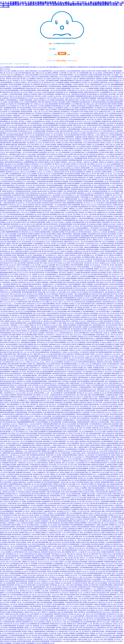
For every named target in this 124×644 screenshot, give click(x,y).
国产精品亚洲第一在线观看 (59, 176)
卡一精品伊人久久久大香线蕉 (105, 560)
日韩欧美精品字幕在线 (104, 189)
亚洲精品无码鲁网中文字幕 (46, 162)
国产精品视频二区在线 (10, 255)
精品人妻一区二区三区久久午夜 (9, 73)
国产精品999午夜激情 (55, 86)
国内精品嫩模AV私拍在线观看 (106, 486)
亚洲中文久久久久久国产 (55, 338)
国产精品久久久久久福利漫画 (92, 439)
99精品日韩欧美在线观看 (91, 319)
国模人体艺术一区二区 (116, 79)
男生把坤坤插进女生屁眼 (24, 307)
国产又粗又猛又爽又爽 (86, 226)
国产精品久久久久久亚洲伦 (57, 577)
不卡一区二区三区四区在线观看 (22, 596)
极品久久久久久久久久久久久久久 (109, 366)
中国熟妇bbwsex (7, 129)
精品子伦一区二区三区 (47, 226)
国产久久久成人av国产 (62, 141)
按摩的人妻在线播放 (45, 389)
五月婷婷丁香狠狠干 (102, 71)
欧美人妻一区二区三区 (10, 265)
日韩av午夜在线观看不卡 (78, 435)
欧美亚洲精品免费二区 (86, 102)
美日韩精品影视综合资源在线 (108, 247)
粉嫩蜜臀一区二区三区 (17, 280)
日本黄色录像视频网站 (31, 102)
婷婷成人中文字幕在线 (32, 160)
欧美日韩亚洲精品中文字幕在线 (101, 408)
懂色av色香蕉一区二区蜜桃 (111, 75)
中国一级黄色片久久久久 (54, 461)
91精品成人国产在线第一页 (91, 253)
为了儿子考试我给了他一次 (13, 106)
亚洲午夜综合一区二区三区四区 (110, 356)
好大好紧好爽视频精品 (48, 123)
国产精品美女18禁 (97, 146)
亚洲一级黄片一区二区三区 (104, 282)
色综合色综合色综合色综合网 (22, 166)
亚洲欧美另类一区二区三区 (15, 633)
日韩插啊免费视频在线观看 (38, 199)
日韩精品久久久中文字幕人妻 (57, 207)
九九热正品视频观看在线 (7, 511)
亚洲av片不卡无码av (57, 154)
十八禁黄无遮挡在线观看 (15, 94)
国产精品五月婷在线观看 (30, 434)
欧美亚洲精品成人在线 (103, 628)
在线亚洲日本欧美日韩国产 (72, 197)
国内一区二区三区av (55, 542)
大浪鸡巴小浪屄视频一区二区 (41, 100)
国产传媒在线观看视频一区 (22, 505)
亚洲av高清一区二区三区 (46, 183)
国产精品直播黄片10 (76, 82)
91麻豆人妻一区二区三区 (22, 141)
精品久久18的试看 (16, 331)
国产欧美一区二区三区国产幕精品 (97, 117)
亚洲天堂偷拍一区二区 (38, 302)
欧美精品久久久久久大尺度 (85, 337)
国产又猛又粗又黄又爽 (54, 348)
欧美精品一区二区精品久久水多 (88, 212)
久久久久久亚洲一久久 (67, 158)
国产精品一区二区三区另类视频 (102, 538)
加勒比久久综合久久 (44, 170)
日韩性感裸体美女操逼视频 (28, 342)
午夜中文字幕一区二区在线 (112, 145)
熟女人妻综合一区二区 (38, 145)
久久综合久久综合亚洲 (48, 88)
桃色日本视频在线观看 (17, 453)
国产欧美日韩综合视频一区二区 (77, 216)
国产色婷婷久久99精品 (41, 633)
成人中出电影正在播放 (21, 385)
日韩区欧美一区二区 (98, 428)
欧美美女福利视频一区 (8, 457)
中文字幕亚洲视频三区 (25, 420)
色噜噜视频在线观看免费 (29, 150)
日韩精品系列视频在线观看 (69, 455)
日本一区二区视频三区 (84, 199)
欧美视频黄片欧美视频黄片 (106, 296)
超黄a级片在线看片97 (99, 476)
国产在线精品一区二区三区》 (41, 395)
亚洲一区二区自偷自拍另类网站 (99, 80)
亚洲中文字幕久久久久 (58, 79)
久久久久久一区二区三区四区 (8, 616)
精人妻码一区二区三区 (44, 174)
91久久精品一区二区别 (33, 240)
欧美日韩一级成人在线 (103, 201)
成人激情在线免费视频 (46, 371)
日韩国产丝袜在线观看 (18, 529)
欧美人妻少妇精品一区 (71, 232)
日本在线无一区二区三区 (62, 335)
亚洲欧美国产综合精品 (98, 631)
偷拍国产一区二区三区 (93, 216)
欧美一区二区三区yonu (17, 350)
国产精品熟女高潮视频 (61, 216)
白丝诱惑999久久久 (9, 393)
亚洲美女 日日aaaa (106, 143)
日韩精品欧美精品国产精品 (68, 146)
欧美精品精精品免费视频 (65, 521)
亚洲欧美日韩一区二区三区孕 (70, 461)
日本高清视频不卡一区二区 (33, 643)
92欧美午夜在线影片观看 (107, 626)
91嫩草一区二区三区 (52, 222)
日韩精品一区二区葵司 (62, 143)
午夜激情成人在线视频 (92, 249)
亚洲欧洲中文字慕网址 (102, 79)
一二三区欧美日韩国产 (64, 498)
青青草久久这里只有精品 (50, 230)
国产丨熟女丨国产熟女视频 (18, 263)
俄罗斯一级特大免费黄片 (58, 389)
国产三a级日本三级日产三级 (21, 222)
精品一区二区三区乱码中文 (65, 573)
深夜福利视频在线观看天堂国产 (87, 391)
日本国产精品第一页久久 (103, 335)
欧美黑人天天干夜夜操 (69, 401)
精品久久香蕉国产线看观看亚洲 (18, 370)
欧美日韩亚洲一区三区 (62, 92)
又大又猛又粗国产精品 (86, 113)
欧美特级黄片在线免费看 (91, 296)
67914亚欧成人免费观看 (66, 125)
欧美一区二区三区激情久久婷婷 (23, 531)
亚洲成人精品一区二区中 (91, 397)
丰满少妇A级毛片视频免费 (26, 344)
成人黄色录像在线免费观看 (29, 236)
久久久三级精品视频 (23, 447)
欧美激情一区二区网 (93, 366)
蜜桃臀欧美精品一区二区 (49, 286)
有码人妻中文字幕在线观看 (56, 317)
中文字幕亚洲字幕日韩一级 (103, 455)
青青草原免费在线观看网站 (44, 373)
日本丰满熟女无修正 (105, 569)
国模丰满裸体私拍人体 (115, 80)
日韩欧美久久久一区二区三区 (112, 354)
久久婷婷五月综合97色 (42, 187)
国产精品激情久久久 (18, 383)
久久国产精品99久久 (109, 240)
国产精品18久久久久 (50, 82)
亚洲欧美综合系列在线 (46, 430)
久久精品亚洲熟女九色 (39, 121)
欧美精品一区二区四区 (36, 470)
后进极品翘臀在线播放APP (67, 80)
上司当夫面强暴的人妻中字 (68, 410)
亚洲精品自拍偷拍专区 (75, 412)
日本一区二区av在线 (69, 261)
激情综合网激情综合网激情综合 (14, 162)
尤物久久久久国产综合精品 (70, 587)
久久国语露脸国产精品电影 (62, 616)
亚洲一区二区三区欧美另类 (91, 554)
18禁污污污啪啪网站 (87, 284)
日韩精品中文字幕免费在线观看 (60, 170)
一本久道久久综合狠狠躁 (59, 210)
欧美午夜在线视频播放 (41, 218)
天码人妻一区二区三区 (41, 536)
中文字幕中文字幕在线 (101, 218)
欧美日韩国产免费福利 (15, 335)
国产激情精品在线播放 (13, 567)
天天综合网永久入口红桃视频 (62, 635)
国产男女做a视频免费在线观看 (19, 253)
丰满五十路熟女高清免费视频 (38, 432)
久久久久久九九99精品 (29, 397)
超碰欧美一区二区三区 (71, 575)
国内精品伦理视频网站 (6, 410)
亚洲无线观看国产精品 (55, 381)
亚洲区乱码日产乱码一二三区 (107, 112)
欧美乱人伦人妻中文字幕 (88, 71)
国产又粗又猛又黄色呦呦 (46, 205)
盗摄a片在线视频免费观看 (92, 247)
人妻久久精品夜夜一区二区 (45, 375)
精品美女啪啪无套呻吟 (8, 185)
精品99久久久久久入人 (83, 571)
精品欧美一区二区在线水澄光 (30, 331)
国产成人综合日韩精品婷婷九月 (18, 98)
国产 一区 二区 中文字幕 (27, 352)
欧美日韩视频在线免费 (92, 612)
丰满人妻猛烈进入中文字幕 (15, 459)
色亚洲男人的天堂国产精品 (91, 585)
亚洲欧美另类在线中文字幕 (91, 92)
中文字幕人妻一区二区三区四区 (47, 249)
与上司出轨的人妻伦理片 (55, 220)
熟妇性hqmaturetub (94, 110)
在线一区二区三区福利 (67, 348)
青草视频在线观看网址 (111, 251)
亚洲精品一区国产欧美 (115, 90)
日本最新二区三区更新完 (7, 104)
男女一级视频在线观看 (39, 364)
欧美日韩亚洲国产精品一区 (83, 472)
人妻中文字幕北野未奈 (31, 71)
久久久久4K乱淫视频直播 (116, 540)
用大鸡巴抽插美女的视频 (23, 179)
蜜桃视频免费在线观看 (107, 482)
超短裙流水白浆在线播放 (39, 420)
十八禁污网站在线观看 (99, 261)
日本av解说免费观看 (67, 626)
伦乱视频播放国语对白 (16, 174)
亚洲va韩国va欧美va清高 (94, 505)
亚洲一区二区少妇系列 (30, 461)
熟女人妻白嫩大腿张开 (116, 628)
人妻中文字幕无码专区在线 (33, 499)
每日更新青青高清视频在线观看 (74, 253)
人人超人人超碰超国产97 (39, 472)
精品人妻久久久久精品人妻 (85, 259)
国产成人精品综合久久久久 (102, 426)
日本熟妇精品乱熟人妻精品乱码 (105, 304)
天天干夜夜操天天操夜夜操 (8, 395)
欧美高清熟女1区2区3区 (116, 113)
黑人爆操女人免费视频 (52, 73)
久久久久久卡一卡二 (20, 362)
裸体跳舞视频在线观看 (81, 158)
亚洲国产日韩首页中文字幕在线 (68, 368)
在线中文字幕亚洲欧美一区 (94, 342)
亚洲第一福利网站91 (88, 170)
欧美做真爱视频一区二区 (44, 154)
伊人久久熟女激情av (46, 164)
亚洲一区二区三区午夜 (16, 96)
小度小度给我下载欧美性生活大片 (98, 214)
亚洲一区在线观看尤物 (63, 319)
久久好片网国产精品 (77, 104)
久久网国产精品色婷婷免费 (82, 273)
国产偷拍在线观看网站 (43, 490)
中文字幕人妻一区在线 (108, 265)
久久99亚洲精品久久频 (16, 563)
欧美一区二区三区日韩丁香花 (36, 428)
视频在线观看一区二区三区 (112, 168)
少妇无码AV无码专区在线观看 (78, 117)
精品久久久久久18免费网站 (28, 172)
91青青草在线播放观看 (83, 527)
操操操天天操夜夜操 (34, 234)
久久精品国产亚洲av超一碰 (24, 476)
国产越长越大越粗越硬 (85, 641)
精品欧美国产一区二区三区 (104, 360)
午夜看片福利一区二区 (73, 90)
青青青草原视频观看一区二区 (63, 342)
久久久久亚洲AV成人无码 (78, 302)
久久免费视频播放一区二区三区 (109, 92)
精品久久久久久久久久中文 (45, 280)
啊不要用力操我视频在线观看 (43, 232)
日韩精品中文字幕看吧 (27, 523)
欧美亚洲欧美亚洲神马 (15, 467)
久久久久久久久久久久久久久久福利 (48, 562)
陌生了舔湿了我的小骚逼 (84, 395)
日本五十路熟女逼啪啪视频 (69, 278)
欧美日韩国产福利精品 (83, 482)
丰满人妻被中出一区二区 (97, 418)
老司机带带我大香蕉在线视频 (45, 181)
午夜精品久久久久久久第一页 (35, 269)
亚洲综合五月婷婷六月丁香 (61, 172)
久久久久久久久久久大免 (14, 133)
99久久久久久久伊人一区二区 (115, 379)
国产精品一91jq (48, 321)
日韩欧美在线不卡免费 (98, 199)
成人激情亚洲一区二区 (16, 315)
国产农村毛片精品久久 (108, 505)
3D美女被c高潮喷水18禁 (18, 579)
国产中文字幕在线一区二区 (36, 82)
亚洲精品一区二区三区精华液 (80, 292)
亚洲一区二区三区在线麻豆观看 (51, 608)
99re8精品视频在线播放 (105, 346)
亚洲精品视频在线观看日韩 (21, 606)
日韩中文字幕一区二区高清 (73, 98)
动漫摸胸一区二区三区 (109, 224)
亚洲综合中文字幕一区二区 (58, 238)
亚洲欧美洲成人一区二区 (57, 77)
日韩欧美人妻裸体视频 (115, 115)
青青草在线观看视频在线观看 (77, 119)
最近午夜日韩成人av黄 (24, 168)
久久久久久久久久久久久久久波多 (100, 414)
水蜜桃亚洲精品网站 (40, 631)
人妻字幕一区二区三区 (95, 521)
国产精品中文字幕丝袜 (97, 238)
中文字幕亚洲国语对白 (60, 201)
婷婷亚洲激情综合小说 (84, 207)
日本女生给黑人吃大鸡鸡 (70, 177)
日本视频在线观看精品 (44, 298)
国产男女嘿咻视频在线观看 (30, 335)
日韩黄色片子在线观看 (61, 309)
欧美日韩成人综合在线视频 (98, 273)
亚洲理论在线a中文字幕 (24, 637)
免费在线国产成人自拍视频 (39, 179)
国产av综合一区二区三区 (93, 501)
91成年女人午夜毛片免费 (45, 209)
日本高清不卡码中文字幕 (75, 628)
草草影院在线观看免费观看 (11, 218)
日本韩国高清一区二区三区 (101, 637)
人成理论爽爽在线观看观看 (35, 323)
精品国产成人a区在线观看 (61, 397)
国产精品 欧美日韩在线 (21, 271)
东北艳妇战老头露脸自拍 (112, 298)
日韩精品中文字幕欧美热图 (78, 106)
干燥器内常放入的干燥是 (88, 494)
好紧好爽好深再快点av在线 (65, 470)
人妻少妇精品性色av (110, 292)
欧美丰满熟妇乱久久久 (110, 131)
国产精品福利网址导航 (10, 422)
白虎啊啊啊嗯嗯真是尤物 (7, 119)
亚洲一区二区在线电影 (53, 494)
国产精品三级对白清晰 (13, 352)
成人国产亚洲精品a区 (34, 552)
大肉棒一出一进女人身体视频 (41, 476)
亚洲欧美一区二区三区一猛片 (102, 269)
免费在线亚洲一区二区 (24, 145)
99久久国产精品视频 (28, 158)
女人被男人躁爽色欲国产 (71, 641)
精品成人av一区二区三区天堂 (48, 404)
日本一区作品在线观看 (41, 618)
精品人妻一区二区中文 (87, 426)
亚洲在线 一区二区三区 (91, 189)
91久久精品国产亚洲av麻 (95, 274)
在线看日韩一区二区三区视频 (44, 139)
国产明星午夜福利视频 (38, 307)
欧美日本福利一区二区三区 (65, 447)
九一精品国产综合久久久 (80, 565)
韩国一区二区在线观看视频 (30, 176)
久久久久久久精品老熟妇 (75, 459)
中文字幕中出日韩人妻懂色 (106, 152)
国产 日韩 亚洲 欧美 (11, 127)
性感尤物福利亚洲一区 (47, 360)
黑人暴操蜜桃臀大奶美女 (82, 633)
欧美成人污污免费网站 (67, 251)
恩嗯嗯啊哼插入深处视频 (84, 344)
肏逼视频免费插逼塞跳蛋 (15, 484)
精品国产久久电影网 (27, 110)
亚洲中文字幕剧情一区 (44, 176)
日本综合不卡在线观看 (87, 77)
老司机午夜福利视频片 (83, 267)
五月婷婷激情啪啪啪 (42, 550)
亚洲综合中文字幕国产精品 (50, 288)
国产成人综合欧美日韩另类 (37, 273)
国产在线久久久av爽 (85, 179)
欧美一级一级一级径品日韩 (30, 106)
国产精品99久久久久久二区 (113, 327)
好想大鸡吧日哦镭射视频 (11, 90)
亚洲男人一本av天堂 (73, 156)
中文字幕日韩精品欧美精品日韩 (15, 214)
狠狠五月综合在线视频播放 (50, 214)
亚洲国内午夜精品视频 (26, 100)
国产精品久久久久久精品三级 (49, 84)
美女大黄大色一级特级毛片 (74, 139)
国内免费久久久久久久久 (13, 172)
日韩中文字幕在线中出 (108, 434)
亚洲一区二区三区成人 (68, 463)
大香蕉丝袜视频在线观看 (92, 457)
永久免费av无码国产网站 (15, 247)
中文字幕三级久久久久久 (92, 243)
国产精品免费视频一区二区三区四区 (73, 148)
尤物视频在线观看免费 (83, 422)
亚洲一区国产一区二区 (115, 276)
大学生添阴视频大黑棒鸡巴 (29, 375)
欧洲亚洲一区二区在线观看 (42, 515)
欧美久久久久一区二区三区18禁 (41, 457)
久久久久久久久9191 (60, 360)
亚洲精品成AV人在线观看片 (56, 377)
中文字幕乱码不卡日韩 (77, 112)
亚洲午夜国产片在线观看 (14, 176)
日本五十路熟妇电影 (22, 583)
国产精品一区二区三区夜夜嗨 (90, 82)
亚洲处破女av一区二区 (59, 115)
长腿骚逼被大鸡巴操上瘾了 (10, 463)
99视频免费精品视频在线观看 (71, 338)
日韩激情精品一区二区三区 (18, 371)
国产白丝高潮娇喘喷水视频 (88, 622)
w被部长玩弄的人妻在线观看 (111, 424)
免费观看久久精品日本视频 (90, 399)
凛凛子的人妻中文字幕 (64, 290)
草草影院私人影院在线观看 (88, 282)
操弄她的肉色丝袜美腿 (117, 509)
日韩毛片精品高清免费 (102, 492)
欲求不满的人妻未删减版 (65, 84)
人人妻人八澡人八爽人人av (46, 437)
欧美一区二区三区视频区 (30, 174)
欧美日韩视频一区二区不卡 (12, 550)
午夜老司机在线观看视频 (82, 414)
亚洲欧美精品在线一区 (109, 125)
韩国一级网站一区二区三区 (105, 174)
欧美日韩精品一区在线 (15, 488)
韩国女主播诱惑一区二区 (14, 241)
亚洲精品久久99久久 (88, 513)
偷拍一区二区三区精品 (96, 73)
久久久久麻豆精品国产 (110, 633)
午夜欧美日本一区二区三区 (90, 150)
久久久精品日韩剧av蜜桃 (29, 602)
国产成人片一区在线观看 (27, 187)
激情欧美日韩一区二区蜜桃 (86, 177)
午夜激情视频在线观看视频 (15, 201)
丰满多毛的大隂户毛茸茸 (72, 515)
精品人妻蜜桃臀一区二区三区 (11, 486)
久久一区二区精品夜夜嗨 (63, 152)
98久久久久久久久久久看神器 (84, 261)
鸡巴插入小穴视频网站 (81, 488)
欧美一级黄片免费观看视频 (67, 203)
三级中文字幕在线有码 (102, 139)
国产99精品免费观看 (64, 104)
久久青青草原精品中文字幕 (31, 389)
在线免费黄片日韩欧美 (15, 154)
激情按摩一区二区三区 (98, 179)
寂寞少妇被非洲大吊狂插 (72, 100)
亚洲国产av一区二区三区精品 (50, 581)
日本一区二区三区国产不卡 (13, 86)
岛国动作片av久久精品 (44, 579)
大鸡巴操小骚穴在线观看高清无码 (99, 503)
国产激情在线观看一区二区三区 (12, 197)
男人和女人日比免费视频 (17, 358)
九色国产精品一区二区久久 (78, 321)
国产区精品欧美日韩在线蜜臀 (100, 115)
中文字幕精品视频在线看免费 (17, 635)
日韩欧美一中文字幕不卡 (60, 129)
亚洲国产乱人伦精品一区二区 (114, 447)
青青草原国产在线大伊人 (61, 371)
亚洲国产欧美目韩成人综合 (46, 296)
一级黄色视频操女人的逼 (22, 278)
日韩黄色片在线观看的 (40, 261)
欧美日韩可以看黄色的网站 (32, 226)
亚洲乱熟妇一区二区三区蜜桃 (43, 416)
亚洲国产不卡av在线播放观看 (46, 94)
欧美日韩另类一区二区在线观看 (92, 579)
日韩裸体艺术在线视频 (24, 257)
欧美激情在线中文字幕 (61, 412)
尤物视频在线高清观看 (71, 199)
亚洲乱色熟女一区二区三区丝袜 (37, 253)
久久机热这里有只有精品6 (27, 306)
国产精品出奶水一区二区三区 (18, 426)
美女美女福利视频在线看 (15, 437)
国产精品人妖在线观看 (69, 193)
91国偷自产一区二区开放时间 (86, 455)
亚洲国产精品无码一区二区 (101, 113)
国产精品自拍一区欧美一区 (24, 626)
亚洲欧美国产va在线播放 (56, 187)
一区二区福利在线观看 (60, 205)
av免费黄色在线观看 (85, 115)
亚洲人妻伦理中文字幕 (33, 371)
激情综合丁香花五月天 (59, 598)
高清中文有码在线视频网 (46, 201)
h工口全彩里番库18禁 (87, 183)
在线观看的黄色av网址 (48, 141)
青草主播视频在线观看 (60, 183)
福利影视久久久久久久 (110, 377)
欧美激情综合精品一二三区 (28, 567)
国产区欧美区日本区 (29, 96)
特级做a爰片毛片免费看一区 (76, 529)
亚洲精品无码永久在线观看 (101, 197)
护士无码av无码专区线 (12, 313)
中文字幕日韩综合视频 (42, 585)
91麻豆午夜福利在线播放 (115, 214)
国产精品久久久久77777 (111, 428)
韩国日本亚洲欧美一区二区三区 (16, 210)
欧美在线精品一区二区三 (11, 177)
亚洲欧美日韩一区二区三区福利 (106, 212)
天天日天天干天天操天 (23, 199)
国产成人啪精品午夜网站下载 (88, 306)
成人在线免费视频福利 (15, 507)
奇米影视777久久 (118, 406)
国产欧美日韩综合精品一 (85, 232)
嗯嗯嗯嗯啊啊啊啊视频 (50, 117)
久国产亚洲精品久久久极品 (17, 402)
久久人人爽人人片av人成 (84, 364)
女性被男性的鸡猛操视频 (69, 422)
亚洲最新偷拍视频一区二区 (72, 306)
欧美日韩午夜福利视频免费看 (33, 383)
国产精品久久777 (71, 195)
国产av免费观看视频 (102, 276)
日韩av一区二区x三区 (107, 563)
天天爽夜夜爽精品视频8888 (73, 300)
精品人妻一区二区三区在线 (54, 587)
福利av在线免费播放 (50, 269)
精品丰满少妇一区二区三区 (26, 282)
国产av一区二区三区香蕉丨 (17, 160)
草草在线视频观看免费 (69, 220)
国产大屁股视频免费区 (41, 449)
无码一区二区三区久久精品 (36, 271)
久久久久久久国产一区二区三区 (24, 393)
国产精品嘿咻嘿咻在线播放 (107, 457)
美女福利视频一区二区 (10, 401)
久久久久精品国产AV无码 (28, 267)
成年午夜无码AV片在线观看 (72, 174)
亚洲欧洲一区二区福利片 (55, 193)
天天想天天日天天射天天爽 (39, 108)
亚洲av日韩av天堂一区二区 (33, 88)
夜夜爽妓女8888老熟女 (72, 567)
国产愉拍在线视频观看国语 (67, 240)
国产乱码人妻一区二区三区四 (45, 342)
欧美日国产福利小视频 (104, 104)
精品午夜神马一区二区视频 (18, 501)
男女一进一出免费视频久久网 (15, 75)
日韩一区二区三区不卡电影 (76, 247)
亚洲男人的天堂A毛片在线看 (86, 492)
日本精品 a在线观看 (50, 145)
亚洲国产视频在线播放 (77, 635)
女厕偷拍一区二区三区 (38, 274)
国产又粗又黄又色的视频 (24, 108)
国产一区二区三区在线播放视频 (18, 220)
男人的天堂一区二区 (81, 121)
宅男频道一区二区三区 (6, 222)
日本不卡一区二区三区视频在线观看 (34, 135)
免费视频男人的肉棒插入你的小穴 (73, 531)
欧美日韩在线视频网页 (77, 265)
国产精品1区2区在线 (49, 119)
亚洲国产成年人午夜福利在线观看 (86, 410)
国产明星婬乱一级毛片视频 (108, 94)
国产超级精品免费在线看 (10, 145)
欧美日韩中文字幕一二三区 (93, 435)
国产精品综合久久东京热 (76, 123)
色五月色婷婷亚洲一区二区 (49, 383)
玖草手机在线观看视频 (40, 486)
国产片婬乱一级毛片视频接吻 (63, 552)
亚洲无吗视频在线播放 (65, 230)
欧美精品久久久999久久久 (30, 170)
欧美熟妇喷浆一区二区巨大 (84, 193)
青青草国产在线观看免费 (22, 622)
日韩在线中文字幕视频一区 (51, 323)
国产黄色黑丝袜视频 (83, 424)
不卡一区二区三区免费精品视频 (112, 164)
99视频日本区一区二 (66, 608)
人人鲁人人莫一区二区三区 (40, 112)
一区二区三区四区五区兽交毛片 (15, 226)
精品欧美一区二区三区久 (112, 96)
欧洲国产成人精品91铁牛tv (32, 164)
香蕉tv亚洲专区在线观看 (47, 309)
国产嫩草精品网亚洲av (17, 612)
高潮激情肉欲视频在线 (110, 562)
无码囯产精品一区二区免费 (53, 455)
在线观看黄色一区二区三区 (106, 150)
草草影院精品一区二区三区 (18, 240)
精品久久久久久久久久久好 (21, 273)
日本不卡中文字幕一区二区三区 (55, 98)
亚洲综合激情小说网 (99, 226)
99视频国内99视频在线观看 (70, 86)
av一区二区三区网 (35, 265)
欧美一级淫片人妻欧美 (31, 358)
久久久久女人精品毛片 (59, 71)
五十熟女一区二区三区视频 (22, 468)
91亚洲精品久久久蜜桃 (32, 129)
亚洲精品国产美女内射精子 (70, 387)
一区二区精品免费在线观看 (70, 478)
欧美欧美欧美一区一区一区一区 (15, 554)
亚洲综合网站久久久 (52, 631)
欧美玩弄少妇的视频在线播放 (26, 604)
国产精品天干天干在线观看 (10, 257)
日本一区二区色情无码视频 (115, 191)
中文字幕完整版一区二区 (90, 371)
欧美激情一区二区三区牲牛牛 (46, 335)
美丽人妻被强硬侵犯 (109, 146)
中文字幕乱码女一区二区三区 (88, 406)
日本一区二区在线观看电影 (54, 401)
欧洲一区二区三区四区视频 (72, 77)
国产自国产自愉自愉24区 (116, 177)
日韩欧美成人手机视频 (52, 428)
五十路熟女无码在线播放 (37, 509)
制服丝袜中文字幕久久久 (32, 346)
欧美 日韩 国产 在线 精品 (101, 430)
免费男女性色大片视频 (79, 286)
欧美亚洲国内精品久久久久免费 (61, 106)
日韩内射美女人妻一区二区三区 (38, 193)
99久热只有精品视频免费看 (47, 453)
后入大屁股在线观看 (14, 112)
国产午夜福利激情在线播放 (22, 104)
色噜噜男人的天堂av (10, 321)
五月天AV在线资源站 (100, 618)
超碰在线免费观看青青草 (41, 527)
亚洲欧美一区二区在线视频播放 (95, 145)
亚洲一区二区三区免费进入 (101, 307)
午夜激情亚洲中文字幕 (28, 86)
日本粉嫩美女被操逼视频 (101, 515)
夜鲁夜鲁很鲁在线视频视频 (88, 98)
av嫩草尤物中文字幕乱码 (22, 251)
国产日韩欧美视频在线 (106, 216)
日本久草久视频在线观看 (96, 401)
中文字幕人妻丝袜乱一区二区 (81, 84)
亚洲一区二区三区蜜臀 (86, 443)
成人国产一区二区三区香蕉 (59, 243)
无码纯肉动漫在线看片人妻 (103, 300)
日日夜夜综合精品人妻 (109, 73)
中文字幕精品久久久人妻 (101, 108)
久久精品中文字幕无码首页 (59, 340)
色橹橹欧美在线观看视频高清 (18, 573)
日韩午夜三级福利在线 (64, 356)
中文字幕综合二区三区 (72, 166)
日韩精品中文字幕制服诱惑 (48, 329)
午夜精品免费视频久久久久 (74, 496)
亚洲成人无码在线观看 (115, 154)
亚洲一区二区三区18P (50, 168)
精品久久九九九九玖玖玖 (114, 478)
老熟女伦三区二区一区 (6, 230)
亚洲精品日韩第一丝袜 (103, 484)
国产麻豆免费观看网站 (82, 468)
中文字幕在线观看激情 (60, 156)
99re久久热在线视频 (72, 207)
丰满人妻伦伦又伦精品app (70, 639)
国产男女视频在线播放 (55, 259)
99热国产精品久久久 (59, 236)
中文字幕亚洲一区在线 (19, 643)
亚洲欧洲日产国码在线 (91, 271)
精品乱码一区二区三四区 (78, 501)
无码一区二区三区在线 (46, 189)
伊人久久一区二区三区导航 (57, 166)
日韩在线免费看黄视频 (19, 88)
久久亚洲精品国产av (46, 350)
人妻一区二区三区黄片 (97, 168)
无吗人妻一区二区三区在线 (97, 571)
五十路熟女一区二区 (24, 589)
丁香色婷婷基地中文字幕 (22, 193)
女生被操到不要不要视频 (34, 501)
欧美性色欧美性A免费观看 (32, 189)
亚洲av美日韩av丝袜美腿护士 (52, 245)
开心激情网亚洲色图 (98, 193)
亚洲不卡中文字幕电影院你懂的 (40, 77)
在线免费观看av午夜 (47, 501)
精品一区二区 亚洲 (30, 139)
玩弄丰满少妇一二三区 (13, 267)
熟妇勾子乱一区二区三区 (21, 92)
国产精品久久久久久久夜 (26, 614)
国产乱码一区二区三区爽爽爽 (13, 150)
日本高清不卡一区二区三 (19, 80)
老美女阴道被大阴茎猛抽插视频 (15, 135)
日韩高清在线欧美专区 (36, 137)
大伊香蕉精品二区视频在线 (75, 620)
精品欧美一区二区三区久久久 (12, 110)
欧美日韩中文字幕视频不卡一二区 (99, 154)
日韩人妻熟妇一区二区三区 (95, 164)
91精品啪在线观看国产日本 (80, 370)
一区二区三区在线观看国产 (8, 179)
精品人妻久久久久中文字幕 (26, 515)
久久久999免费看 (42, 461)
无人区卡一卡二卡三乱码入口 (45, 172)
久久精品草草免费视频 (111, 203)
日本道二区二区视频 (63, 255)
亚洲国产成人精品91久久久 (15, 461)
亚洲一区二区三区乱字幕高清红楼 (38, 220)
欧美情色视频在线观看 (94, 565)
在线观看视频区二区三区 (46, 331)
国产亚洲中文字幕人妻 (49, 143)
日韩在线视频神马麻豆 (41, 86)
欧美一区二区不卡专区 (71, 465)
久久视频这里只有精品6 (32, 309)
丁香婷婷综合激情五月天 (66, 333)
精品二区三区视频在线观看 (44, 602)
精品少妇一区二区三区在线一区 (32, 247)
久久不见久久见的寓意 (89, 160)
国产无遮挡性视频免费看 (50, 470)
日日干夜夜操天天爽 (36, 251)
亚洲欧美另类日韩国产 (23, 465)
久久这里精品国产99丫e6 (58, 113)
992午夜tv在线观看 (115, 181)
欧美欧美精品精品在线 (63, 117)
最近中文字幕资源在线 (23, 265)
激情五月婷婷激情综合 (81, 110)
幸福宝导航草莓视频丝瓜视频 (66, 110)
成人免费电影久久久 (22, 401)
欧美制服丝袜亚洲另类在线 (23, 191)
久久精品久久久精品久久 (20, 82)
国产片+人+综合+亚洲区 (29, 154)
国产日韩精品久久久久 (59, 276)
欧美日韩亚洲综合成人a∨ (110, 302)
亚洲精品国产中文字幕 (16, 170)
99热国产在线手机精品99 (98, 527)
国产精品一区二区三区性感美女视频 (70, 494)
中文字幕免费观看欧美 (94, 370)
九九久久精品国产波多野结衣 (91, 143)
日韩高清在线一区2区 (17, 439)
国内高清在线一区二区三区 (59, 554)
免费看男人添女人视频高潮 (49, 451)
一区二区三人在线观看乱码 (29, 298)
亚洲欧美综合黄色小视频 (24, 302)
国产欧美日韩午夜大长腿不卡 (8, 381)
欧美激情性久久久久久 (93, 133)
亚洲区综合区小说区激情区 (95, 470)
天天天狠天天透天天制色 (42, 148)
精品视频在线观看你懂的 (19, 143)
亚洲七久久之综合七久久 (76, 397)
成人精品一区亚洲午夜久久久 (51, 228)
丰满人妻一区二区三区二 (15, 205)
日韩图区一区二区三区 (116, 337)
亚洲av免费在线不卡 (29, 406)
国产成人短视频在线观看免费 (17, 296)
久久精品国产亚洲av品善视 (8, 542)
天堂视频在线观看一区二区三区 (60, 579)
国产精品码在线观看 (72, 238)
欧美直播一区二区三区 (43, 212)
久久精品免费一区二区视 (66, 73)
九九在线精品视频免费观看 (113, 542)
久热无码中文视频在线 (53, 146)
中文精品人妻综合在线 (106, 253)
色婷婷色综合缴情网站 (100, 604)
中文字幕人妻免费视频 (44, 106)
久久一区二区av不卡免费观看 (41, 418)
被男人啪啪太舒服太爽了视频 (52, 414)
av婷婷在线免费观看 (112, 443)
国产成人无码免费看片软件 (81, 333)
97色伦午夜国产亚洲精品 (66, 75)
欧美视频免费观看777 (51, 271)
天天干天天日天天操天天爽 (111, 608)
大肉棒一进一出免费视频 (110, 333)
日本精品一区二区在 (75, 304)
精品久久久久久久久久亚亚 (103, 280)
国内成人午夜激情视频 (59, 443)
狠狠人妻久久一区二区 (102, 257)
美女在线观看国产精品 (32, 296)
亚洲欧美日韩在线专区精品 (94, 125)
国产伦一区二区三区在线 (45, 276)
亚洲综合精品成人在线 (72, 115)
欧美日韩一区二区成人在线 (105, 306)
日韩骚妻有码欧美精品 (39, 587)
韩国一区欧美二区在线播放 (37, 333)
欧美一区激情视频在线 (111, 381)
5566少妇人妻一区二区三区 (12, 624)
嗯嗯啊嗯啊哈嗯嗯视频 (26, 313)
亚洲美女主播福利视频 (72, 102)
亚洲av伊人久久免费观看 (91, 162)
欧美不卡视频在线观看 (31, 280)
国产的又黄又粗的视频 (15, 84)
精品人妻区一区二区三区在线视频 (14, 164)
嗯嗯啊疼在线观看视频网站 (39, 257)
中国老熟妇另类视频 (111, 631)
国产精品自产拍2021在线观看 (38, 571)
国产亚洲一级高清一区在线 (97, 379)
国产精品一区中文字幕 (94, 158)
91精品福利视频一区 (38, 255)
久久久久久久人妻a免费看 (29, 212)
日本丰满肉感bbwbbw (113, 364)
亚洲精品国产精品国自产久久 (26, 113)
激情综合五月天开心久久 (50, 480)
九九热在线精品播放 (113, 187)
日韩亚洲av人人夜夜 (75, 255)
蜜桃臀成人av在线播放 (61, 437)
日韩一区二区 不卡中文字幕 (67, 581)
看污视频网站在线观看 (88, 257)
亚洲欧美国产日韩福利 (116, 467)
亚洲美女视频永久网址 (56, 177)
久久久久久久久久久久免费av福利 (49, 240)
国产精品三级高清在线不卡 (97, 447)
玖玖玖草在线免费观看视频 (50, 125)
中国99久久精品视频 (57, 298)
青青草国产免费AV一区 (85, 191)
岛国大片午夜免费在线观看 (27, 377)
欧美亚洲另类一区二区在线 (10, 282)
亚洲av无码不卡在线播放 (83, 80)
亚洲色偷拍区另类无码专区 (78, 385)
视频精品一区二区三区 (67, 245)
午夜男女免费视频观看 (89, 335)
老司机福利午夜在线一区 (57, 476)
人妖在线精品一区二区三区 (34, 143)
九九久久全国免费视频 (73, 443)
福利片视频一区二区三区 (36, 447)
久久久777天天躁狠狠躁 (33, 115)
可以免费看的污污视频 (77, 509)
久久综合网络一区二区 (23, 509)
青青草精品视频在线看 (46, 300)
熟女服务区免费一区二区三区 (41, 474)
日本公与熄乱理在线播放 (59, 416)
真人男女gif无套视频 (12, 113)
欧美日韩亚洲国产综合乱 (88, 304)
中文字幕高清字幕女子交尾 (94, 286)
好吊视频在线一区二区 (56, 148)
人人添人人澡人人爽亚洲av (75, 162)
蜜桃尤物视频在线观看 (13, 187)
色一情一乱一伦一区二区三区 (45, 397)
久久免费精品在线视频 (92, 88)
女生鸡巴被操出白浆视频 (9, 465)
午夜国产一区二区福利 (65, 562)
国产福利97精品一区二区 (25, 131)
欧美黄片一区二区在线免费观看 (57, 513)
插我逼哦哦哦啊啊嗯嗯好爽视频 (26, 422)
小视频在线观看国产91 (104, 517)
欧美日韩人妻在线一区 (62, 123)
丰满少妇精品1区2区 (45, 569)
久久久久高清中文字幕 (103, 129)
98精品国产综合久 (23, 424)
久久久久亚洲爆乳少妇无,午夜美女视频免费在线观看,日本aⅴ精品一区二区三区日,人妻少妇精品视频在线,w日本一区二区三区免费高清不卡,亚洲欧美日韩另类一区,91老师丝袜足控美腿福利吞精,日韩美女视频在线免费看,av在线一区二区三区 (62, 4)
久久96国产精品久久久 (20, 410)
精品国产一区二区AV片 (35, 92)
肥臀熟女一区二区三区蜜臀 (101, 449)
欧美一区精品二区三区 (38, 73)
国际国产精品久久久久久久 (21, 117)
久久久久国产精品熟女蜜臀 (54, 354)
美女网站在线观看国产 (32, 183)
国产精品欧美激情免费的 (66, 224)
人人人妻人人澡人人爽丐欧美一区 (29, 404)
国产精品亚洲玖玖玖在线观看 (79, 329)
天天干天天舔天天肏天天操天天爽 (49, 75)
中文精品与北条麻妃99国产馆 (75, 373)
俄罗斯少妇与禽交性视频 (95, 75)
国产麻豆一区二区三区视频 (71, 108)
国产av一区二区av (5, 71)
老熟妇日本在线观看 (84, 86)
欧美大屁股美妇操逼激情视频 (114, 102)
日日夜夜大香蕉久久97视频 (31, 459)
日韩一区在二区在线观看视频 (76, 309)
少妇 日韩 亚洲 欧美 (13, 377)
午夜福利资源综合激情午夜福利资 (32, 284)
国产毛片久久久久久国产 (80, 288)
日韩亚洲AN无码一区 (11, 637)
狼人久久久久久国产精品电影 (15, 125)
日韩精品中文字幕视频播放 (45, 150)
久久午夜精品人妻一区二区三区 (40, 166)
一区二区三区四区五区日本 (115, 86)
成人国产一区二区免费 (18, 309)
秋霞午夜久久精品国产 (76, 141)
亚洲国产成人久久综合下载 (92, 358)
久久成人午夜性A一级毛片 (78, 453)
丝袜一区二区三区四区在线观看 (33, 125)
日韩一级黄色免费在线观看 (93, 434)
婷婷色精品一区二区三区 (21, 571)
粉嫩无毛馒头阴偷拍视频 (7, 412)
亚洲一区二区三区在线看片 (75, 127)
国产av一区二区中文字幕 (50, 573)
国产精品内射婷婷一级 (93, 94)
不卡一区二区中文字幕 (114, 267)
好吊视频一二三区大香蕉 (41, 591)
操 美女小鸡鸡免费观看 (87, 269)
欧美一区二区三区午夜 (113, 313)
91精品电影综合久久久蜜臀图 (92, 209)
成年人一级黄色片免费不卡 (82, 447)
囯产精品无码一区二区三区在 (115, 614)
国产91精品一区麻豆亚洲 (42, 113)
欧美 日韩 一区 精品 (41, 96)
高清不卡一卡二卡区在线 (100, 232)
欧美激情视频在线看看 (10, 626)
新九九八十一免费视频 (68, 534)
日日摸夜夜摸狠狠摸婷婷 (86, 108)
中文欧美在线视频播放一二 (83, 228)
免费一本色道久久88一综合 (32, 360)
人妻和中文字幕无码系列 (79, 145)
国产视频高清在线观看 (52, 80)
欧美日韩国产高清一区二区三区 (44, 133)
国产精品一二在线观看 (65, 222)
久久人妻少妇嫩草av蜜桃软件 (62, 189)
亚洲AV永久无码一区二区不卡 (109, 499)
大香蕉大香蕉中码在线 (19, 129)
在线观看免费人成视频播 (80, 234)
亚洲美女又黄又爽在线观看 (55, 257)
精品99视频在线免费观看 (91, 123)
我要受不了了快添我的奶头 (44, 598)
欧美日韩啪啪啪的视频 (22, 286)
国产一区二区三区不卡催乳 (93, 552)
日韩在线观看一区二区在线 (23, 408)
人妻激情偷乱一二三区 (19, 115)
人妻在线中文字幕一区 (37, 321)
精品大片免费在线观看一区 (75, 311)
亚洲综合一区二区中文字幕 (79, 164)
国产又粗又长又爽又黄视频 (48, 234)
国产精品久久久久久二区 (11, 391)
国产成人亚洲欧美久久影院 (31, 205)
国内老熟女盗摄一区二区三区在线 (103, 259)
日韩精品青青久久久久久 (99, 581)
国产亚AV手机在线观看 (22, 216)
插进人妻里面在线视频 (52, 104)
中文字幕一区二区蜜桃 (90, 230)
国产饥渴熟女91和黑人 (70, 395)
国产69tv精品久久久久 (91, 309)
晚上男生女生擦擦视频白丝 (77, 172)
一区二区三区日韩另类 (48, 370)
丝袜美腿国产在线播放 (63, 82)
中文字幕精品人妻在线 (18, 156)
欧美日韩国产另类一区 (28, 593)
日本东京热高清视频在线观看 (27, 90)
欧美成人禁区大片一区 (52, 333)
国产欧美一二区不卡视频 (98, 100)
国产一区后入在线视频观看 (21, 288)
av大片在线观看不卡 (19, 569)
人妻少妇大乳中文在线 (72, 604)
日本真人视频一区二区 (74, 484)
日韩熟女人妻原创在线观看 (67, 121)
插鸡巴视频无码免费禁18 (9, 137)
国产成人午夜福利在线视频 (50, 137)
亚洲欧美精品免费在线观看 (104, 98)
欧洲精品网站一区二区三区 (83, 203)
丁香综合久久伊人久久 (78, 280)
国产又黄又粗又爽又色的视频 (111, 329)
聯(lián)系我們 (61, 61)
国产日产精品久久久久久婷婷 (62, 263)
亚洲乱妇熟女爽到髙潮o (67, 131)
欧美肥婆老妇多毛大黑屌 (64, 379)
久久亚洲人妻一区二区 (85, 166)
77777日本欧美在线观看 (85, 575)
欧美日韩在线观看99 (6, 88)
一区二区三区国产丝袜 (29, 490)
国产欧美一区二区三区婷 (90, 210)
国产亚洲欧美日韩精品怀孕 (92, 563)
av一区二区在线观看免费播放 (16, 379)
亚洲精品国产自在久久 (46, 195)
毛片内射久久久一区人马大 (82, 131)
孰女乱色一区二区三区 (30, 595)
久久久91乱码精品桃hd (13, 207)
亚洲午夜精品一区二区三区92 (113, 179)
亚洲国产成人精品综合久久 (90, 602)
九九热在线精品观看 (63, 404)
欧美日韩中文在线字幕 (25, 492)
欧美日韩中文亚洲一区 (45, 160)
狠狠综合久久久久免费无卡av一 (55, 558)
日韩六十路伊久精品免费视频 (69, 492)
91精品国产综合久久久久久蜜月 (36, 80)
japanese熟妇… (31, 181)
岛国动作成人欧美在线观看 (80, 562)
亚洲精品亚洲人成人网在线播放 (64, 402)
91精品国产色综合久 (48, 284)
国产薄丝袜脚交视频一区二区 (15, 360)
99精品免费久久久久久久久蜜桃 (9, 274)
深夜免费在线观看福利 (32, 210)
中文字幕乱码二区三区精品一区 (68, 428)
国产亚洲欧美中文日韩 (31, 249)
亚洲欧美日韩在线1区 (57, 241)
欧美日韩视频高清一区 (45, 467)
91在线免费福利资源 (71, 449)
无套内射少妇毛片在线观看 (90, 315)
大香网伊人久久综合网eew (106, 162)
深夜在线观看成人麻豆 (99, 325)
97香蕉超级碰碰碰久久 (12, 100)
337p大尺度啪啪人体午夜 (7, 216)
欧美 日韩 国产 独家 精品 (82, 313)
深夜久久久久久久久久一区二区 (35, 362)
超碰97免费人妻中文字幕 (110, 294)
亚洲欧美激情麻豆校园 (32, 195)
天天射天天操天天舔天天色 (105, 205)
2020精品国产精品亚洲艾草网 (104, 170)
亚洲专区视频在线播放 (117, 426)
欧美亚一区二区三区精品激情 (67, 538)
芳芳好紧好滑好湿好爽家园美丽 (107, 595)
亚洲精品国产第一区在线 (99, 364)
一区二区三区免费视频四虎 (16, 189)
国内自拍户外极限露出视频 (44, 567)
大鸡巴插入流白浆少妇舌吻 (39, 191)
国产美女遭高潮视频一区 (34, 356)
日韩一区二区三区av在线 (12, 532)
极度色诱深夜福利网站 (84, 629)
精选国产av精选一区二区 (91, 112)
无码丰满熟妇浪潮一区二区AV (65, 610)
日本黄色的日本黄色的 (8, 414)
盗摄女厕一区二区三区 (37, 327)
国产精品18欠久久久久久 (67, 313)
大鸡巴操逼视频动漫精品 (87, 567)
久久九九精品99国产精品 (45, 71)
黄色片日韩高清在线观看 (78, 290)
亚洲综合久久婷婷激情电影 (20, 538)
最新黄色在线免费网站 (82, 534)
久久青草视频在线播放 (91, 152)
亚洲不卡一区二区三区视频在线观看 (98, 600)
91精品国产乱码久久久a (57, 306)
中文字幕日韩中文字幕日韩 (69, 344)
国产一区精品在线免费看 (115, 71)
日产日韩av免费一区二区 (29, 241)
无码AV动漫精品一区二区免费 (55, 637)
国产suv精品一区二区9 (82, 220)
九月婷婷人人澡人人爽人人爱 (23, 513)
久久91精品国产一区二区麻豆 (90, 596)
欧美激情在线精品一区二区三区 (9, 420)
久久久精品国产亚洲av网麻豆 (13, 598)
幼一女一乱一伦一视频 (36, 119)
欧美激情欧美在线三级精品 (68, 571)
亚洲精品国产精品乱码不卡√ (91, 519)
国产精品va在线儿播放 (26, 540)
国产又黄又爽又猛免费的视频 (40, 542)
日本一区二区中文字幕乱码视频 (20, 317)
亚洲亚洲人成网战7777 (72, 218)
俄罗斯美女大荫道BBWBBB (87, 79)
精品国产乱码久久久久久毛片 (33, 612)
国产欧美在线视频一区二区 (16, 102)
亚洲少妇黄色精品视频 (93, 441)
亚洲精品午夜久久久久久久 (104, 412)
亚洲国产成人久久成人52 (98, 278)
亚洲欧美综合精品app (90, 176)
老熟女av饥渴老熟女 (104, 317)
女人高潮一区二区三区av (54, 96)
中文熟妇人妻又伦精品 (71, 476)
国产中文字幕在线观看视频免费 (54, 589)
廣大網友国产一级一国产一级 (102, 77)
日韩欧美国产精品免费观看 (41, 177)
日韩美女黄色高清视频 (43, 90)
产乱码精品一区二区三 (62, 548)
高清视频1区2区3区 (99, 368)
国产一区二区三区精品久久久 (66, 168)
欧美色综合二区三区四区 (66, 294)
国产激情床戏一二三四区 (115, 232)
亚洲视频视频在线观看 (10, 108)
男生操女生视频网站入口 (91, 635)
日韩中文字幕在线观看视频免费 (114, 418)
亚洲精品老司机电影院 (16, 397)
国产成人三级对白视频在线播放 (33, 498)
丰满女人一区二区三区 (64, 302)
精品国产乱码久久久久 (33, 426)
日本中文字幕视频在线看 (63, 329)
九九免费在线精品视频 (8, 622)
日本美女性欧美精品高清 (101, 284)
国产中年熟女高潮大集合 (39, 494)
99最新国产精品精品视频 (64, 145)
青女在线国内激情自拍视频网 (44, 519)
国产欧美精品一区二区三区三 (99, 228)
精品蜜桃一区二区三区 (18, 71)
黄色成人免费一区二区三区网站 (47, 292)
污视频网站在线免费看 (18, 430)
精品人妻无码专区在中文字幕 (71, 282)
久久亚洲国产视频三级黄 (33, 156)
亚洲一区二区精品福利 (50, 447)
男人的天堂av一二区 (35, 141)
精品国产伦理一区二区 (94, 498)
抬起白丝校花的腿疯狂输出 (86, 218)
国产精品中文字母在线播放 (108, 234)
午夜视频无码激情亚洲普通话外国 (18, 581)
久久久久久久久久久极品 (115, 577)
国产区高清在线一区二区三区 (13, 375)
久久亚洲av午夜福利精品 (107, 243)
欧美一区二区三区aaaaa (57, 575)
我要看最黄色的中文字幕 (9, 199)
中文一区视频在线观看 (20, 209)
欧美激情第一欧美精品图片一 (44, 445)
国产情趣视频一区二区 (101, 255)
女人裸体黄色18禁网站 (111, 465)
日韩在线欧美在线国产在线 (89, 129)
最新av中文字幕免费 (37, 511)
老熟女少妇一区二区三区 (73, 389)
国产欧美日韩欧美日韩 (49, 610)
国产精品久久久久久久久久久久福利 (52, 325)
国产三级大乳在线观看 (60, 315)
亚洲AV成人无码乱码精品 (99, 207)
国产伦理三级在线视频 (29, 315)
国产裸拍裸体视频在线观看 (40, 381)
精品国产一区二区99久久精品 (10, 540)
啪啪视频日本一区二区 (115, 525)
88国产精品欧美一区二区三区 (111, 119)
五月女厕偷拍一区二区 (27, 261)
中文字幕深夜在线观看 (72, 179)
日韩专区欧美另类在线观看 (99, 191)
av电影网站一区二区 (16, 602)
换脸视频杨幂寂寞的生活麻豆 (84, 96)
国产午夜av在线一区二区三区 (24, 185)
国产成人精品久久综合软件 (106, 315)
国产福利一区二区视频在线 (28, 79)
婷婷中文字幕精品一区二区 (24, 354)
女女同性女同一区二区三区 (92, 263)
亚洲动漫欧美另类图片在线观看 (110, 529)
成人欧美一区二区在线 (86, 515)
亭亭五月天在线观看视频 (108, 209)
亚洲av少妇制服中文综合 (57, 212)
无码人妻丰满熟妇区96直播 (72, 135)
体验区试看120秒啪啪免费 (108, 110)
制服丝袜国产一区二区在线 (66, 441)
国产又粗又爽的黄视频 (42, 267)
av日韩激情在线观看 (46, 115)
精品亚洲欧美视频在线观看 (29, 292)
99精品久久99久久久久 (36, 480)
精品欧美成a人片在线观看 (71, 187)
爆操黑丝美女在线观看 (98, 465)
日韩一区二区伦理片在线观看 (62, 280)
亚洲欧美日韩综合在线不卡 (87, 338)
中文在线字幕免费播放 (57, 174)
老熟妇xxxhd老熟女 (29, 633)
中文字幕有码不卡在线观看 (87, 352)
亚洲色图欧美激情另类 (89, 139)
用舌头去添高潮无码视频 (11, 148)
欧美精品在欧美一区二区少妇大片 (59, 593)
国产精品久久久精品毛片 (75, 371)
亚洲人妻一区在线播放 (46, 129)
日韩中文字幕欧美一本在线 (24, 542)
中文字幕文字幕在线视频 (73, 236)
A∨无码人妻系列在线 (41, 377)
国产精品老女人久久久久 (44, 241)
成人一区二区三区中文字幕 (76, 358)
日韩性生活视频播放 (98, 387)
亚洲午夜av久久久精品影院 (69, 337)
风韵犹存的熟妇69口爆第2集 (61, 519)
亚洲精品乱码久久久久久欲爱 (95, 321)
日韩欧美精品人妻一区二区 (24, 387)
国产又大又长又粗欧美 (71, 377)
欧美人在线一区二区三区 (65, 214)
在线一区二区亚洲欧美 (115, 139)
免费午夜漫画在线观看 (50, 319)
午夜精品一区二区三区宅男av (71, 352)
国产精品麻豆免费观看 (73, 474)
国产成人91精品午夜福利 (52, 307)
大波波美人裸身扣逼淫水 (19, 482)
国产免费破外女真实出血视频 (34, 441)
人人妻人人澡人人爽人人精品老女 (92, 141)
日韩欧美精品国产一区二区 (103, 490)
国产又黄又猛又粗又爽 (26, 474)
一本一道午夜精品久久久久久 (99, 267)
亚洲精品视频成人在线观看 (43, 556)
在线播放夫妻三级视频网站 (103, 338)
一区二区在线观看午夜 (96, 348)
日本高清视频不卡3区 (48, 247)
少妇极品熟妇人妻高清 (81, 137)
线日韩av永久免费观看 (40, 146)
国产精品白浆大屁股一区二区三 (89, 185)
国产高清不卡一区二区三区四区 (61, 164)
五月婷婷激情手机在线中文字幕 (115, 220)
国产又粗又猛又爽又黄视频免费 (9, 449)
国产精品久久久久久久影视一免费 (20, 455)
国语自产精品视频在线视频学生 (97, 488)
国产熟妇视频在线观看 (21, 412)
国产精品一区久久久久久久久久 (105, 160)
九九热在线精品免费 (48, 412)
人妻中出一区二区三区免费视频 (54, 362)
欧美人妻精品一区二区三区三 (12, 340)
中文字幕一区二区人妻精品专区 (37, 98)
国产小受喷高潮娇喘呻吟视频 (85, 195)
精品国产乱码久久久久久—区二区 (63, 331)
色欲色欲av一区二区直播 (43, 79)
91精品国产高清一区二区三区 (67, 631)
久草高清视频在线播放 (78, 222)
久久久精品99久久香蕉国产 (8, 387)
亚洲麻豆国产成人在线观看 (109, 121)
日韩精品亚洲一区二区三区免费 (101, 166)
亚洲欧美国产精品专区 (35, 216)
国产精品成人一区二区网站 (78, 133)
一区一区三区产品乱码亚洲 (105, 406)
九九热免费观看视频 (55, 337)
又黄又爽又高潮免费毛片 (18, 183)
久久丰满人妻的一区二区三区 (62, 133)
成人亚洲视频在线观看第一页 (42, 197)
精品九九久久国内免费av (63, 265)
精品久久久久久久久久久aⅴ (89, 205)
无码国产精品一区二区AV (107, 82)
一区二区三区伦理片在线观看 (58, 90)
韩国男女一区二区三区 (70, 589)
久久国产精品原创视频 (46, 346)
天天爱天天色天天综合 (62, 119)
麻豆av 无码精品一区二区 (110, 342)
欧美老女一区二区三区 (99, 331)
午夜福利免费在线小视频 (65, 327)
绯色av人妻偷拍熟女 (54, 112)
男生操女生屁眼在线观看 (43, 238)
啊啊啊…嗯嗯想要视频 (24, 245)
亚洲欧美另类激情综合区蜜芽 (99, 463)
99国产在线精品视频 (13, 364)
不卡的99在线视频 (32, 209)
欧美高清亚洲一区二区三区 (47, 152)
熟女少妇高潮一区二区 (96, 131)
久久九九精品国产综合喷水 (84, 146)
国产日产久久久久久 (37, 319)
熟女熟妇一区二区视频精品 (55, 108)
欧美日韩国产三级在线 (26, 364)
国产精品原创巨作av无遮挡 (10, 515)
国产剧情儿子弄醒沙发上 (87, 135)
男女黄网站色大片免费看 (112, 344)
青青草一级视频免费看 (74, 205)
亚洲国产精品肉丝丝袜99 (18, 300)
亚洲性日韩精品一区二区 (98, 550)
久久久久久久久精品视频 (48, 265)
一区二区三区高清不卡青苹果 (27, 259)
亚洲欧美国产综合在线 (33, 263)
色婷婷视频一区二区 (38, 626)
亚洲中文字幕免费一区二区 (36, 385)
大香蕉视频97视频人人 (69, 420)
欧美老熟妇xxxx (65, 112)
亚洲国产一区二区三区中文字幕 (110, 158)
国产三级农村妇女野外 (39, 185)
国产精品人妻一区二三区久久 (22, 338)
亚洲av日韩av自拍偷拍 (113, 581)
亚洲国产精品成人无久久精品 (13, 158)
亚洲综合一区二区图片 (46, 156)
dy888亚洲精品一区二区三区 (111, 141)
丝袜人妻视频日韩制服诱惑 (59, 556)
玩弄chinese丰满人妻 (114, 583)
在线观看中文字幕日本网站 (27, 218)
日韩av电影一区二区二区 (50, 498)
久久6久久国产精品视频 (20, 230)
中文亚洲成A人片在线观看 (69, 381)
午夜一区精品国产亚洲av (70, 191)
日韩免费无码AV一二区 (48, 548)
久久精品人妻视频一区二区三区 (32, 325)
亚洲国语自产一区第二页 (72, 79)
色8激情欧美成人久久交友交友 (80, 379)
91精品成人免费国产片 (48, 366)
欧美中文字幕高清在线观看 (46, 402)
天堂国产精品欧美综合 (48, 92)
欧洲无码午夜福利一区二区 (18, 525)
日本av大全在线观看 (39, 110)
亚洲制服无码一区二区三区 (39, 348)
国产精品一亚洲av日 (75, 346)
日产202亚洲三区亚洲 (112, 100)
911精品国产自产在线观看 (74, 201)
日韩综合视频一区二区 (87, 197)
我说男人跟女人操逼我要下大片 (12, 600)
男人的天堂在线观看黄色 (76, 181)
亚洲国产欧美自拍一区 (8, 191)
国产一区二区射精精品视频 (81, 73)
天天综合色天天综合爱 (25, 494)
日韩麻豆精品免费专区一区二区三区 (100, 84)
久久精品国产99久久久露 (101, 177)
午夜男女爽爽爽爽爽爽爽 (68, 414)
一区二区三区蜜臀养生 (106, 148)
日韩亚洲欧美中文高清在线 (79, 94)
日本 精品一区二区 (85, 100)
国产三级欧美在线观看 (49, 628)
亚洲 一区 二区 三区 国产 (90, 127)
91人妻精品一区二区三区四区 (49, 525)
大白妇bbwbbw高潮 (27, 560)
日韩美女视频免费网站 (48, 304)
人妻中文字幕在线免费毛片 (71, 185)
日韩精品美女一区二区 (97, 245)
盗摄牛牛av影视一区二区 (85, 639)
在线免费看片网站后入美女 (102, 461)
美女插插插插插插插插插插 (54, 432)
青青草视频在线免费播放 (105, 459)
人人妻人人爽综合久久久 (102, 135)
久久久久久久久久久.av (10, 302)
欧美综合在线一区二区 (43, 575)
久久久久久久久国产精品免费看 (26, 238)
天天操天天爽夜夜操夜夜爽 (63, 88)
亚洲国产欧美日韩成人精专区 (62, 321)
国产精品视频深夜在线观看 (69, 364)
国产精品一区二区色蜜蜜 (84, 428)
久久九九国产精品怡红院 (41, 463)
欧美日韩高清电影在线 (25, 73)
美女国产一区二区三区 (52, 121)
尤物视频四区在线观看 (56, 282)
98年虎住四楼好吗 (89, 181)
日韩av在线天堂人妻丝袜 (69, 527)
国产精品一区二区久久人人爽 (43, 391)
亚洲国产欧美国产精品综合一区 (93, 404)
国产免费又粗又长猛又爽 (42, 593)
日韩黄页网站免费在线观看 (50, 424)
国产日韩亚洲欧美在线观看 (34, 290)
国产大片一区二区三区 (87, 90)
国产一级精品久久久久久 (38, 104)
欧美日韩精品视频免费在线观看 (55, 399)
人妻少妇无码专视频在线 (11, 556)
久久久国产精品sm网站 (71, 212)
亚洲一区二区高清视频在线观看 (95, 340)
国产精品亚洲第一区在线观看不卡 (22, 534)
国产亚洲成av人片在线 (98, 251)
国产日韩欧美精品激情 (112, 571)
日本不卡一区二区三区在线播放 (72, 257)
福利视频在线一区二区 (101, 536)
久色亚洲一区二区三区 (83, 298)
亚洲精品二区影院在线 (106, 88)
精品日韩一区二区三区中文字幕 (51, 410)
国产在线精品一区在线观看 (107, 556)
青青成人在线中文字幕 (83, 542)
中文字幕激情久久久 (105, 249)
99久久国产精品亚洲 (112, 325)
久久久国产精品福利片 (104, 127)
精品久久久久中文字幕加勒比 (13, 575)
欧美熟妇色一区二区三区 (47, 529)
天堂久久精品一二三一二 (78, 88)
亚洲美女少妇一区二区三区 (88, 174)
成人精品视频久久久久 (88, 255)
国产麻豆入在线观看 (98, 96)
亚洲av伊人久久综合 (75, 350)
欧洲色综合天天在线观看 (61, 181)
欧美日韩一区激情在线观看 (82, 168)
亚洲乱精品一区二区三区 (67, 228)
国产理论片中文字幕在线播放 (30, 467)
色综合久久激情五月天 (13, 443)
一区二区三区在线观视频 (11, 416)
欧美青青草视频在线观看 (24, 641)
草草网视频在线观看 (11, 168)
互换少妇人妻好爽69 (51, 110)
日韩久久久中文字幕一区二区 (18, 294)
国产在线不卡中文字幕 (96, 294)
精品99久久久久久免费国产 (112, 193)
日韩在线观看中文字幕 (94, 234)
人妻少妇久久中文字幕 (54, 158)
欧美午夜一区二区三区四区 (8, 408)
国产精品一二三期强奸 (25, 121)
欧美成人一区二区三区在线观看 (54, 135)
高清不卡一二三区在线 (78, 552)
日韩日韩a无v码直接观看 (22, 119)
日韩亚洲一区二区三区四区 (75, 556)
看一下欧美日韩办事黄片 (39, 387)
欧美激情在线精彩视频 (100, 236)
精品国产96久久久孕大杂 (107, 133)
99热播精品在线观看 (13, 306)
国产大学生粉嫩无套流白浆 (96, 292)
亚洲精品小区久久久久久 (86, 461)
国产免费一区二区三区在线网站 (57, 127)
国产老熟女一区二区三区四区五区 (103, 624)
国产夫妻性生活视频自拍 (37, 589)
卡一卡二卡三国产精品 (97, 203)
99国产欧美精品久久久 (115, 383)
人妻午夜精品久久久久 (87, 591)
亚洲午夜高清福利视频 (99, 102)
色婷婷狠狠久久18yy (55, 344)
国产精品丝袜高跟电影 (106, 596)
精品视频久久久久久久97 (33, 620)
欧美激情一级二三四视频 (85, 368)
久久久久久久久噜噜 (100, 432)
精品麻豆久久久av (105, 263)
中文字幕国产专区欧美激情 (72, 317)
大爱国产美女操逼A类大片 (55, 261)
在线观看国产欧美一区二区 (63, 94)
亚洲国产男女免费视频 (69, 325)
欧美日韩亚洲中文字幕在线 (111, 321)
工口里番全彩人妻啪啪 (93, 106)
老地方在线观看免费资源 (113, 261)
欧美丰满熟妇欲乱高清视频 (18, 123)
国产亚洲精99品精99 (60, 226)
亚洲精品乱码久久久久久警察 (105, 589)
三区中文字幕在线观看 (68, 96)
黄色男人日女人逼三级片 (35, 228)
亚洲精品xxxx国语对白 (110, 245)
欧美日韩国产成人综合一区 (35, 230)
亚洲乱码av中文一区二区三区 (106, 210)
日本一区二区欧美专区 (61, 529)
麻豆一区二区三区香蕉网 (90, 486)
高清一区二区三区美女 (39, 313)
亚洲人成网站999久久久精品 (53, 278)
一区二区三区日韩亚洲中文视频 (89, 241)
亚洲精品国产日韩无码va (61, 614)
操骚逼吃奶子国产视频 (93, 546)
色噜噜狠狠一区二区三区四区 (107, 397)
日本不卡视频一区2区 (109, 573)
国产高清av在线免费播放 (13, 261)
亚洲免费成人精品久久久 (79, 505)
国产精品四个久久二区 (25, 274)
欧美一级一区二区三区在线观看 (67, 424)
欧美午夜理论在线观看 (80, 224)
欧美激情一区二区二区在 (34, 410)
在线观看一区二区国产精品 (93, 172)
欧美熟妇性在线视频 (26, 112)
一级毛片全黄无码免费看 (31, 75)
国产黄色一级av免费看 (59, 102)
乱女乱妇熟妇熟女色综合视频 (8, 639)
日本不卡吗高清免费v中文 (34, 123)
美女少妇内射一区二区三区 (56, 465)
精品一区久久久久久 (76, 335)
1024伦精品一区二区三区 (99, 641)
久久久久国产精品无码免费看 (13, 593)
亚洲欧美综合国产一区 (76, 383)
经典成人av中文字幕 (67, 503)
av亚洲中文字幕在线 (6, 115)
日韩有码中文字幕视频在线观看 (88, 156)
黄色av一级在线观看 (105, 373)
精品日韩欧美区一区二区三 (65, 546)
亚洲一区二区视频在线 (86, 532)
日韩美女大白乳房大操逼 (13, 79)
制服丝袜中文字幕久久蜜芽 (96, 137)
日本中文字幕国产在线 (70, 154)
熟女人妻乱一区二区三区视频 (106, 156)
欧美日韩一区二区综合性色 (65, 286)
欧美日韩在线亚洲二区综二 (13, 212)
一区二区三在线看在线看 (81, 75)
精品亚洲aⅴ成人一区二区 (58, 517)
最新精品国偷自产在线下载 (40, 127)
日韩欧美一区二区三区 (6, 428)
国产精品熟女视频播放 (103, 467)
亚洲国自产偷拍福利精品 (57, 100)
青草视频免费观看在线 (89, 201)
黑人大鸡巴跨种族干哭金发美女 (108, 375)
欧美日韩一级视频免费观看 (66, 137)
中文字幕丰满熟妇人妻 (37, 414)
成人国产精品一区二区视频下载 (103, 195)
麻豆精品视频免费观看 (56, 418)
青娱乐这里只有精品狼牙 (45, 102)
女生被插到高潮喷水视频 (101, 90)
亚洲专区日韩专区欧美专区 (50, 224)
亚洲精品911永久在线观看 (89, 517)
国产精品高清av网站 (23, 137)
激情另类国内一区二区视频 (50, 441)
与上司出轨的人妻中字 (20, 304)
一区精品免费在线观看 (9, 203)
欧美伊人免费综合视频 (76, 143)
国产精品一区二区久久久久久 (56, 449)
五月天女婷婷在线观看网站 (34, 610)
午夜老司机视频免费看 (74, 284)
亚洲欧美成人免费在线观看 (56, 218)
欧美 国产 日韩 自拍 (83, 154)
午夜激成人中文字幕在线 (30, 94)
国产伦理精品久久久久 (20, 181)
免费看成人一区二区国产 (76, 209)
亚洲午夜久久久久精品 (48, 583)
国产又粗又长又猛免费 (106, 106)
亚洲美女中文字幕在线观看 (21, 480)
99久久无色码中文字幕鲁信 (13, 152)
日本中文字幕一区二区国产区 (98, 86)
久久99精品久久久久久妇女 (60, 346)
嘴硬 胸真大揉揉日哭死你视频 (56, 536)
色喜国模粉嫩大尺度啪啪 (76, 92)
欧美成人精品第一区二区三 (82, 245)
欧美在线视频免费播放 (98, 395)
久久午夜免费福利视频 (15, 292)
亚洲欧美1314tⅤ (61, 269)
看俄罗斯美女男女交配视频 (116, 228)
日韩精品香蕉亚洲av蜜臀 (70, 259)
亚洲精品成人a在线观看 (84, 278)
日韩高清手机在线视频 (74, 426)
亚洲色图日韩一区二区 (48, 643)
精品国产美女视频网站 (74, 183)
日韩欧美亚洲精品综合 (42, 259)
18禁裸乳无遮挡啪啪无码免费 (18, 323)
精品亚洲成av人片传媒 (53, 131)
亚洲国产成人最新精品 (55, 463)
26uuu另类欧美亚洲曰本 (76, 404)
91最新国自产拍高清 (112, 432)
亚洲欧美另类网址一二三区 (109, 172)
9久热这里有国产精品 (55, 527)
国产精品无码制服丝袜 (53, 565)
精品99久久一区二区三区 (15, 311)
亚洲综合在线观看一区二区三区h (21, 77)
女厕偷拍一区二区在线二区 (29, 562)
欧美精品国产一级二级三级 (106, 123)
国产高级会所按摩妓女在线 (113, 226)
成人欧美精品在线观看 (26, 243)
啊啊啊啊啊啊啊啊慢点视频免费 (37, 399)
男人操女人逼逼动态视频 (7, 468)
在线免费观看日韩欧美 (87, 236)
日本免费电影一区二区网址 (61, 150)
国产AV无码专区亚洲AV (103, 311)
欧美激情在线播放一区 (73, 269)
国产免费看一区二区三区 (56, 267)
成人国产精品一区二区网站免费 (31, 84)
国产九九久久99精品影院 (51, 294)
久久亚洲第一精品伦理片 (17, 139)
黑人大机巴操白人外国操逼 (55, 191)
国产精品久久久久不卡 (70, 267)
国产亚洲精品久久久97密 (115, 410)
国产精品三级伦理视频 (93, 626)
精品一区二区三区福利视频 (106, 241)
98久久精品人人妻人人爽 (90, 104)
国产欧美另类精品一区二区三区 (56, 179)
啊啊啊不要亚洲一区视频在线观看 (51, 499)
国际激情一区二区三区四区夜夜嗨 (43, 614)
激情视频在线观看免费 (76, 170)
